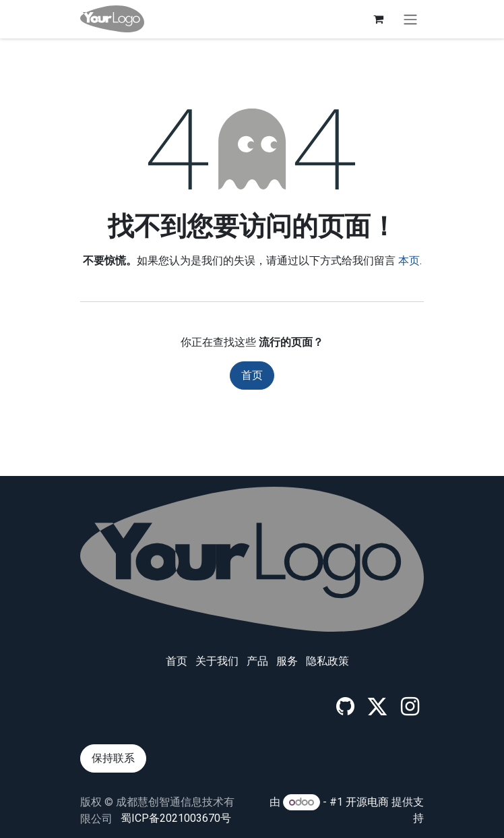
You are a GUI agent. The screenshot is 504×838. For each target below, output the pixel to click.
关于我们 (217, 661)
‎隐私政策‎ (327, 661)
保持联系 (113, 758)
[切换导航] (410, 19)
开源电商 (367, 802)
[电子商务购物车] (378, 19)
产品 (257, 661)
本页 (409, 261)
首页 (252, 375)
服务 (287, 661)
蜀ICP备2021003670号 (176, 818)
